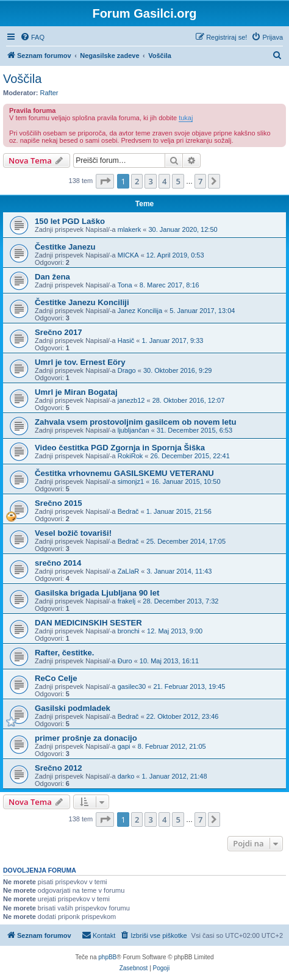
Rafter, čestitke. (65, 653)
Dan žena (52, 277)
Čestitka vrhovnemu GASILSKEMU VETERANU (124, 473)
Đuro (125, 661)
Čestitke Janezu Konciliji (82, 302)
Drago (127, 370)
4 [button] (164, 181)
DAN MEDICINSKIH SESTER (88, 623)
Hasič (126, 340)
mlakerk (130, 229)
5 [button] (178, 181)
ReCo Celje (56, 678)
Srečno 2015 (59, 503)
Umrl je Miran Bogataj (76, 392)
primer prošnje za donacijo (86, 738)
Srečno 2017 (59, 332)
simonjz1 (131, 481)
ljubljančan (134, 430)
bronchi (129, 631)
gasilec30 (132, 686)
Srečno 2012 (59, 768)
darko (126, 776)
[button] (105, 181)
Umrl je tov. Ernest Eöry (80, 362)
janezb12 (131, 400)
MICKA (128, 255)
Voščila (22, 79)
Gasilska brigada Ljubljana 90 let (97, 593)
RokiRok (130, 456)
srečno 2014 (58, 563)
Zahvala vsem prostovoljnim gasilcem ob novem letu (136, 422)
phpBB (107, 957)
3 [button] (150, 181)
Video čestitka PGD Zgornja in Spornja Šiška (120, 448)
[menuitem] (32, 37)
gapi (124, 746)
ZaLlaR (128, 571)
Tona (125, 285)
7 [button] (200, 181)
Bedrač (128, 511)
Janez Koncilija (140, 311)
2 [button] (137, 181)
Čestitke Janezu (65, 247)
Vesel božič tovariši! (73, 533)
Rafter (49, 93)
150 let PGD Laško (70, 221)
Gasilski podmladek (73, 708)
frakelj (127, 601)
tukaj (186, 118)
